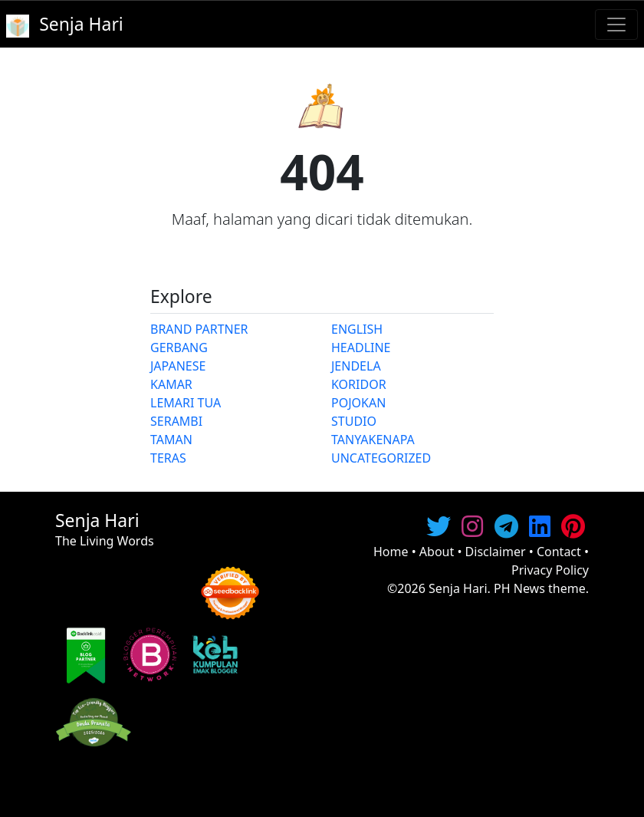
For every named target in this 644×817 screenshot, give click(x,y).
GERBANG (179, 348)
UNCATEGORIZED (381, 458)
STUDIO (354, 421)
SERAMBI (176, 421)
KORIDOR (359, 384)
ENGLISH (357, 329)
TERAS (168, 458)
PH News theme (540, 588)
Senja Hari (458, 588)
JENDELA (356, 366)
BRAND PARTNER (199, 329)
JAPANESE (178, 366)
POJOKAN (358, 403)
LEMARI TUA (186, 403)
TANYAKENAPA (373, 440)
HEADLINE (361, 348)
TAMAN (171, 440)
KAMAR (171, 384)
